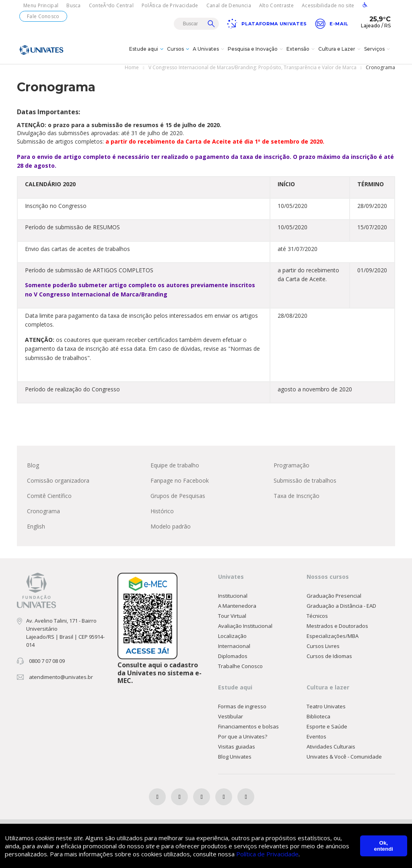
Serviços (378, 50)
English (36, 527)
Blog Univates (235, 757)
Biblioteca (318, 717)
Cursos (179, 50)
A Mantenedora (237, 606)
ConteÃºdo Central (111, 5)
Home (132, 68)
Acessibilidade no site (328, 5)
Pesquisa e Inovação (256, 50)
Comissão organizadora (58, 481)
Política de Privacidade (267, 854)
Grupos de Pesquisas (178, 496)
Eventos (316, 737)
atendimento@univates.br (61, 677)
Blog (33, 466)
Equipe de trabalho (175, 466)
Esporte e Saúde (327, 727)
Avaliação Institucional (245, 626)
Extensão (302, 50)
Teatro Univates (326, 707)
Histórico (162, 511)
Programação (291, 466)
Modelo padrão (171, 527)
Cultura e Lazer (340, 50)
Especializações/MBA (333, 636)
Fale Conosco (43, 16)
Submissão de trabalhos (305, 481)
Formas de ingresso (242, 707)
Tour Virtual (232, 616)
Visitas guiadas (237, 747)
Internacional (234, 646)
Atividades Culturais (331, 747)
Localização (232, 636)
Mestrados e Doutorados (337, 626)
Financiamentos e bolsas (248, 727)
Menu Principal (41, 5)
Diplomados (233, 656)
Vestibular (231, 717)
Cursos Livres (323, 646)
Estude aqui (147, 50)
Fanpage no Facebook (180, 481)
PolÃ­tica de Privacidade (170, 5)
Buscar (211, 24)
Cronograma (43, 511)
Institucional (233, 596)
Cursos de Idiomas (329, 656)
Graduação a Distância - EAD (341, 606)
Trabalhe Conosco (240, 666)
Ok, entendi (384, 846)
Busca (74, 5)
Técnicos (317, 616)
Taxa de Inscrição (297, 496)
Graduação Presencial (334, 596)
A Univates (209, 50)
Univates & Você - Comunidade (344, 757)
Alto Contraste (276, 5)
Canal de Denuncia (229, 5)
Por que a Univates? (243, 737)
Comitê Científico (49, 496)
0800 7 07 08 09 (47, 661)
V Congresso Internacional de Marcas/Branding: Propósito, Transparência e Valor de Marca (252, 68)
